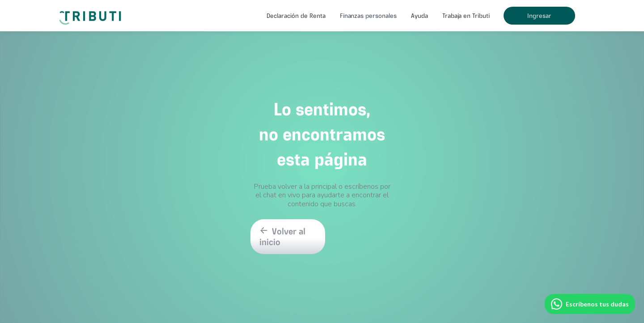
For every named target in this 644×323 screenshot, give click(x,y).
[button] (296, 16)
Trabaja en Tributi (466, 16)
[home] (92, 13)
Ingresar (539, 16)
